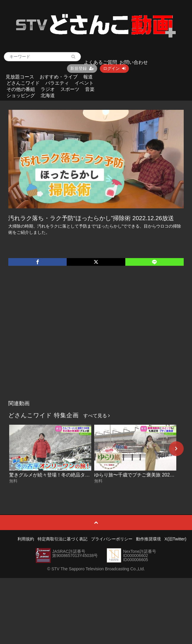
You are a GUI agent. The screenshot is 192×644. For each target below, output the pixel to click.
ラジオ (48, 89)
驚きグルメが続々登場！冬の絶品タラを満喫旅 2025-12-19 (72, 475)
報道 (88, 77)
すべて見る (97, 416)
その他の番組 (21, 89)
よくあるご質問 (100, 62)
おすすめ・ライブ (59, 77)
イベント (84, 83)
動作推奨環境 (148, 539)
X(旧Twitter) (175, 539)
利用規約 (26, 539)
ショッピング (21, 95)
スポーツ (70, 89)
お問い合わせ (134, 62)
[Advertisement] (57, 339)
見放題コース (20, 77)
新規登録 (82, 68)
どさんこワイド (23, 83)
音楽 (90, 89)
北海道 (48, 95)
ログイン (114, 68)
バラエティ (57, 83)
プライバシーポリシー (112, 539)
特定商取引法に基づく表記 (63, 539)
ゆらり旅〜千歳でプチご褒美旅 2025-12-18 (140, 475)
